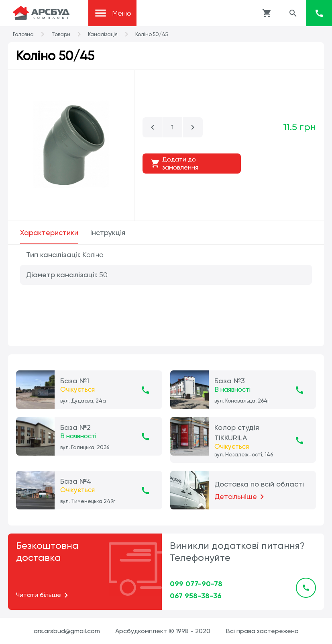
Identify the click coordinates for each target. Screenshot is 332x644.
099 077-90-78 (196, 584)
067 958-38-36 (196, 596)
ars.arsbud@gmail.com (67, 631)
